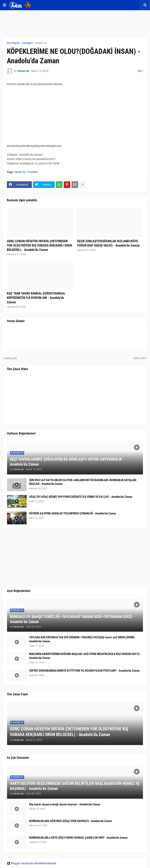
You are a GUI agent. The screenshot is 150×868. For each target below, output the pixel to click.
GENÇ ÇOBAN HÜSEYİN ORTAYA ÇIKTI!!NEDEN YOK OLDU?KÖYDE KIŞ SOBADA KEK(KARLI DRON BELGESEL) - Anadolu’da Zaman (39, 245)
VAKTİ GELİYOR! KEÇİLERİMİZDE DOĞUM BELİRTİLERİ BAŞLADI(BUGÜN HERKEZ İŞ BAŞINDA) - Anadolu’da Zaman (75, 786)
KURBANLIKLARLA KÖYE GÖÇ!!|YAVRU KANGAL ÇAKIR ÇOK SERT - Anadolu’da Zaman (78, 838)
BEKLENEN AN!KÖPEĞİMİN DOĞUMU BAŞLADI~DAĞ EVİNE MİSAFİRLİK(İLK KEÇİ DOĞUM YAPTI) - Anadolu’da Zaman (85, 656)
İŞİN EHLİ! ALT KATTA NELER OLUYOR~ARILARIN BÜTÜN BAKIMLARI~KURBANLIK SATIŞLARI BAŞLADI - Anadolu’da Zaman (83, 482)
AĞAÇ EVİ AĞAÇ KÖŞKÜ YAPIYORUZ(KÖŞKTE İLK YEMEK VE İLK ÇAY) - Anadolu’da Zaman (81, 497)
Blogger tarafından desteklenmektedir (32, 863)
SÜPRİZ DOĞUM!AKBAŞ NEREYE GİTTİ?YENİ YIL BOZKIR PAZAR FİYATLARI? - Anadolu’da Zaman (84, 671)
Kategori (27, 43)
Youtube (32, 172)
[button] (4, 5)
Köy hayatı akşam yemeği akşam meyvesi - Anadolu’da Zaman (65, 804)
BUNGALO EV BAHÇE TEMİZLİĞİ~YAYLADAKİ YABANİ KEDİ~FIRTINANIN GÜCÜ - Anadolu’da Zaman (72, 619)
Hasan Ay (41, 43)
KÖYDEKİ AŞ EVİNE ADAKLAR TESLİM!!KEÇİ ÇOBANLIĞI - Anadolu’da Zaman (73, 513)
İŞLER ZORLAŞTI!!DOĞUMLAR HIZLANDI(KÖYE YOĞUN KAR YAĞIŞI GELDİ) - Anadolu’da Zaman (108, 243)
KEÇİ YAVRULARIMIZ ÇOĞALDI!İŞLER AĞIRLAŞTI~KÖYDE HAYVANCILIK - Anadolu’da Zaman (67, 462)
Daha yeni (11, 358)
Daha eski (139, 358)
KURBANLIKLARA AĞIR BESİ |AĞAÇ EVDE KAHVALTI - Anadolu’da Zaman (71, 821)
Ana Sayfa (13, 43)
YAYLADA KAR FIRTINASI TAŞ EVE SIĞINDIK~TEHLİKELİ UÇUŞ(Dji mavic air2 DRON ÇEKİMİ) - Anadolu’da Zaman (83, 639)
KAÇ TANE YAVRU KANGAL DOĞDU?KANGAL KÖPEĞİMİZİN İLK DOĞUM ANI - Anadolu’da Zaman (36, 298)
